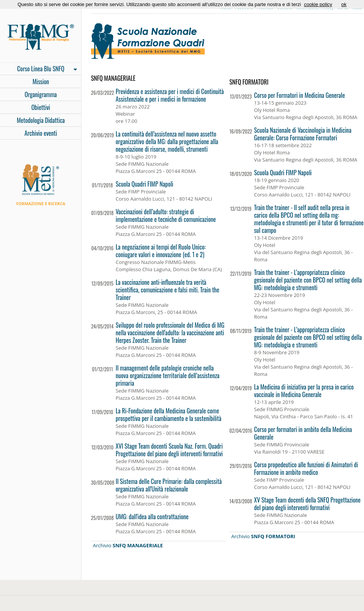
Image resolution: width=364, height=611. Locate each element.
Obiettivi (41, 107)
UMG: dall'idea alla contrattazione (152, 517)
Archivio (128, 545)
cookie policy (318, 4)
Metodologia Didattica (41, 120)
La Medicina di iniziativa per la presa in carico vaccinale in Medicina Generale (304, 391)
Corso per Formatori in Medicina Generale (300, 95)
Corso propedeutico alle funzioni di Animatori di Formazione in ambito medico (306, 468)
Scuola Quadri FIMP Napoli (144, 184)
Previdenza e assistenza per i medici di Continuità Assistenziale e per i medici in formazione (170, 95)
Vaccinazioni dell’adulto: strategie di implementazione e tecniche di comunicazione (166, 215)
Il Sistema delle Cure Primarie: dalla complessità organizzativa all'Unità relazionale (169, 485)
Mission (41, 82)
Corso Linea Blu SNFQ (38, 69)
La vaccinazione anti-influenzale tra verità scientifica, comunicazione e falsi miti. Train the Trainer (167, 290)
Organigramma (41, 94)
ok (344, 4)
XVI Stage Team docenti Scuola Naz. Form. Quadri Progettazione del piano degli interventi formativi (169, 450)
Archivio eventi (41, 133)
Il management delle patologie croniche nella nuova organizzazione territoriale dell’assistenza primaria (168, 375)
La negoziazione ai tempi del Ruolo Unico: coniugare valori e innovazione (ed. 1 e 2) (161, 251)
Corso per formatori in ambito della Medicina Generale (303, 433)
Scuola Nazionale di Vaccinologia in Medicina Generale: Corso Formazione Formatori (303, 134)
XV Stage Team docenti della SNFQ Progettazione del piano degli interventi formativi (307, 504)
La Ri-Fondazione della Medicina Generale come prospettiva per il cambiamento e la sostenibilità (169, 415)
